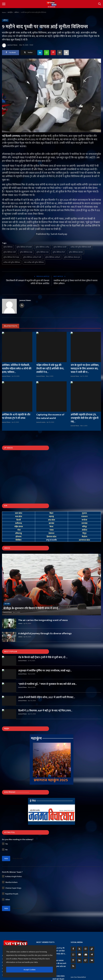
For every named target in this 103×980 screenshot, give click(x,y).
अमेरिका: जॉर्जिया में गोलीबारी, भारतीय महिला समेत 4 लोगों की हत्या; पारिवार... (17, 369)
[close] (54, 948)
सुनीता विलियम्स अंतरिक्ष (43, 247)
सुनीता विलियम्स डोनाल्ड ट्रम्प (72, 257)
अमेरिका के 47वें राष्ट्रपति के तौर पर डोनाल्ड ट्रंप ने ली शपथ (16, 416)
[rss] (73, 966)
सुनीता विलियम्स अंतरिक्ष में (53, 257)
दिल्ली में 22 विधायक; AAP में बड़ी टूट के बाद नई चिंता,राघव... (45, 711)
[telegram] (92, 955)
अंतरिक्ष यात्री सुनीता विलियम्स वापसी (81, 247)
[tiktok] (92, 949)
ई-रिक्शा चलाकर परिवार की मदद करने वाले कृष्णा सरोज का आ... (59, 965)
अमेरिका (17, 12)
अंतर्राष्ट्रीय (10, 12)
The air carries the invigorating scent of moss (43, 620)
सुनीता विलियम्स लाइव (26, 252)
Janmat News (10, 45)
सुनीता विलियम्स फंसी (10, 252)
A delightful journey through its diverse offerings (45, 634)
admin (20, 624)
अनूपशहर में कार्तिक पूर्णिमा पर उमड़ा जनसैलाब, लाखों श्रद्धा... (45, 671)
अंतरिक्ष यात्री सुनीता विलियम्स (12, 262)
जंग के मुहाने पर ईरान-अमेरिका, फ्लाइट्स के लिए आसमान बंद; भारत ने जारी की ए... (85, 369)
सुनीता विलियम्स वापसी (60, 247)
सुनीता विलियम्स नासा (42, 252)
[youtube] (79, 955)
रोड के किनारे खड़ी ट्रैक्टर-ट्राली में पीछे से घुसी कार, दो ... (43, 657)
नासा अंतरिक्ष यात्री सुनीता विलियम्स (34, 262)
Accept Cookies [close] (30, 970)
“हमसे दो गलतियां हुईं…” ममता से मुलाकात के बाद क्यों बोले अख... (47, 684)
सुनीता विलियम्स (8, 247)
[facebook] (73, 949)
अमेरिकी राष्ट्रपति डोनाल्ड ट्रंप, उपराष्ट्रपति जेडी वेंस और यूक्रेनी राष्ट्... (85, 418)
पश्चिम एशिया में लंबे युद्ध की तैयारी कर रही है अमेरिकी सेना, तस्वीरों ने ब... (50, 369)
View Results (18, 858)
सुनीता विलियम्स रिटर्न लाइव (11, 257)
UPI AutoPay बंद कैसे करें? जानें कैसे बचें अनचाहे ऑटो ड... (59, 951)
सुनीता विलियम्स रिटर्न (59, 252)
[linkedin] (79, 961)
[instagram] (86, 949)
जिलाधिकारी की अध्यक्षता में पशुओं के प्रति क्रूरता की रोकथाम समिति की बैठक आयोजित (28, 282)
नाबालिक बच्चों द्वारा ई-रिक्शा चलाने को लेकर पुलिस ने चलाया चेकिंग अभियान (76, 282)
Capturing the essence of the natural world (50, 416)
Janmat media (41, 422)
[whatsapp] (73, 955)
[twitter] (79, 949)
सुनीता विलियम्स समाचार (76, 252)
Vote (6, 859)
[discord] (86, 955)
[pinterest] (73, 961)
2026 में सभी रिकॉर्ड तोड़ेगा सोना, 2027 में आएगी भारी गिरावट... (47, 697)
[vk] (92, 961)
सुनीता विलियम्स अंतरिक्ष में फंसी (32, 257)
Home (4, 12)
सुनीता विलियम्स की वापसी (24, 247)
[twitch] (86, 961)
